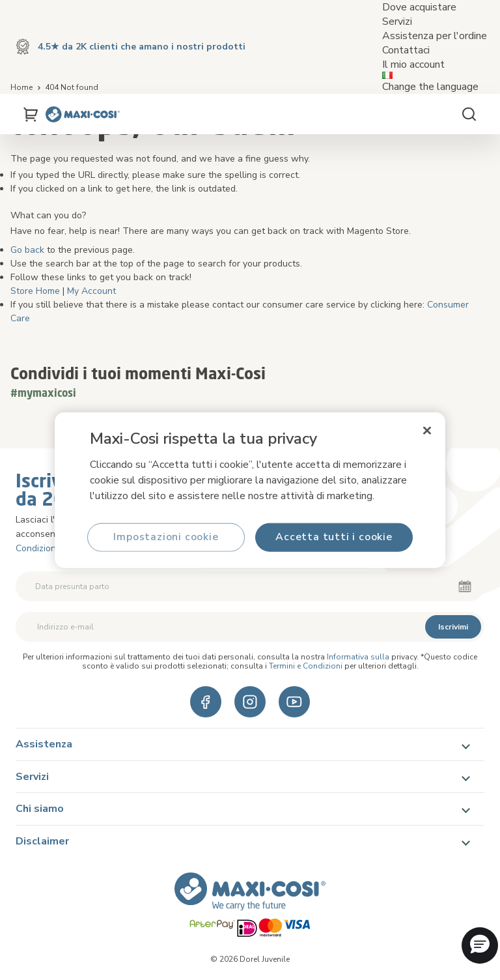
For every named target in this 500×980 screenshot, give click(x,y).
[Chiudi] (427, 431)
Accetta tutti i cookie (334, 537)
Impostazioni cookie (166, 537)
